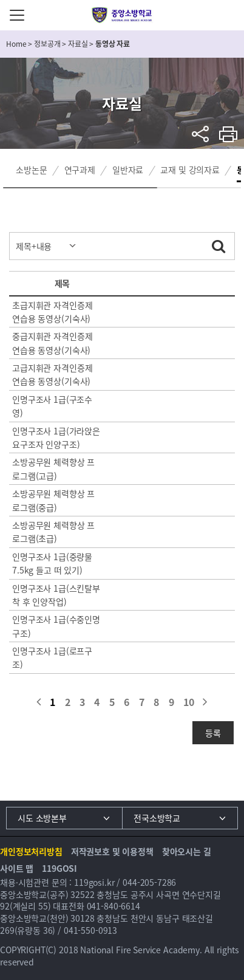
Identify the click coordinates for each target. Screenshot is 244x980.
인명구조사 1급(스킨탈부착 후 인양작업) (56, 595)
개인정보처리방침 (31, 851)
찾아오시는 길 (187, 851)
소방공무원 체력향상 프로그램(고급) (53, 468)
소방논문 (31, 170)
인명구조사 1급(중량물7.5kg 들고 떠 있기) (52, 563)
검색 (219, 244)
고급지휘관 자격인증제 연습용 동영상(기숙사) (52, 374)
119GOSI (59, 868)
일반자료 (128, 170)
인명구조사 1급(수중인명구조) (56, 626)
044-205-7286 (149, 882)
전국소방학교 (157, 818)
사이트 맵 (17, 868)
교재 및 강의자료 (190, 170)
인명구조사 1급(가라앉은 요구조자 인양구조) (56, 437)
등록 (213, 733)
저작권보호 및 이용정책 (112, 851)
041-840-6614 (114, 906)
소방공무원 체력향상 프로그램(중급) (53, 500)
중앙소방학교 (122, 15)
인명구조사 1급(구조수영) (52, 406)
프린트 (229, 134)
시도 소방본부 (42, 818)
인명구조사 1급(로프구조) (52, 657)
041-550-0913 (90, 930)
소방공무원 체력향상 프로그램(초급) (53, 532)
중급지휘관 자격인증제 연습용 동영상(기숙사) (52, 343)
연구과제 (80, 170)
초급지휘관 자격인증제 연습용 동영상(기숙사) (52, 312)
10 (189, 702)
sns (201, 134)
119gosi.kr (94, 882)
